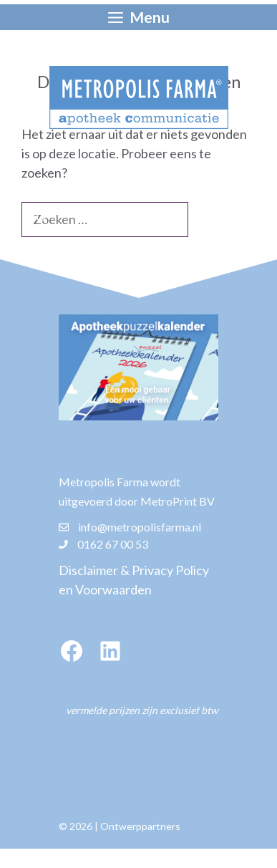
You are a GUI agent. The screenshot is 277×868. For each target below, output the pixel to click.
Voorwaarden (113, 589)
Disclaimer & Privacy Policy (134, 570)
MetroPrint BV (178, 501)
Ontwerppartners (140, 826)
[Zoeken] (42, 218)
